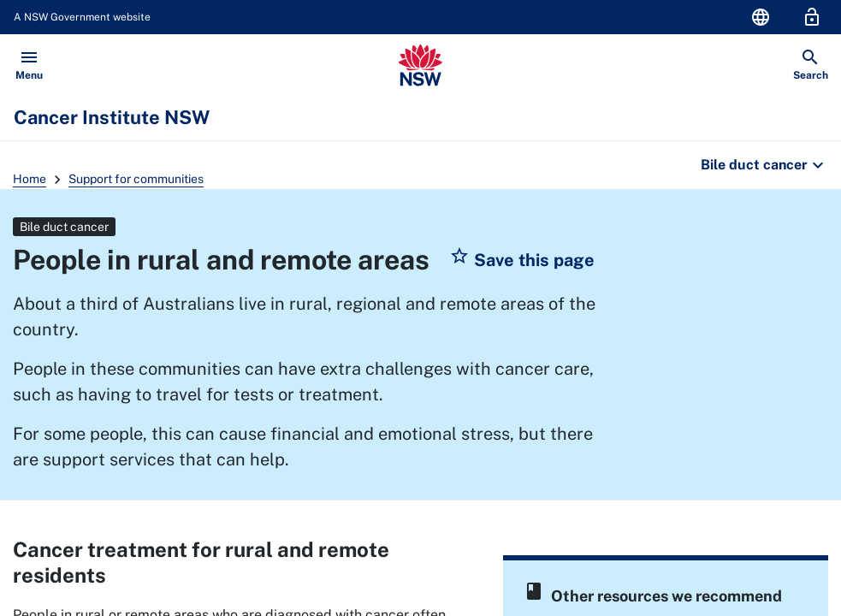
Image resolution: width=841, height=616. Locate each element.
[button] (522, 260)
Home (30, 179)
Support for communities (136, 179)
